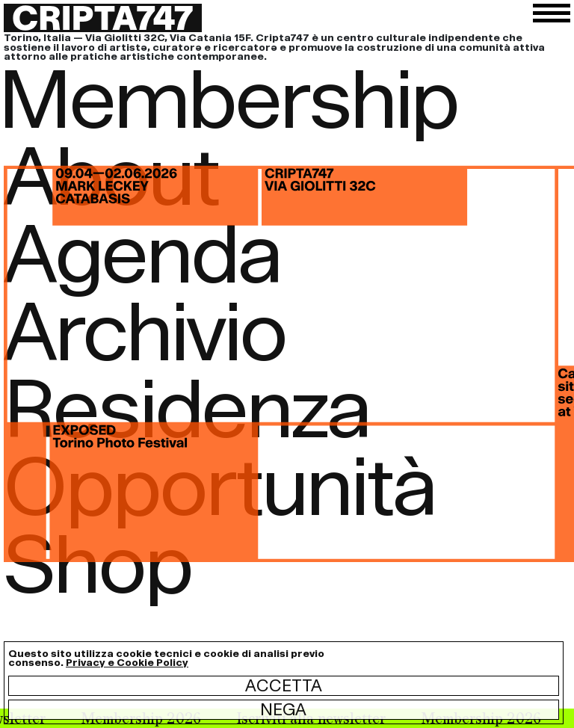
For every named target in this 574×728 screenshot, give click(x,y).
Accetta (284, 685)
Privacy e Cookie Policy (127, 663)
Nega (283, 709)
